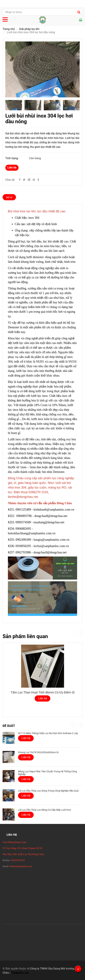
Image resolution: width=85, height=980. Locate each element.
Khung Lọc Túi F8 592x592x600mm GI (38, 752)
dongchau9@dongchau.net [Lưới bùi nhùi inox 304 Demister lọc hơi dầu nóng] (51, 552)
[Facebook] (20, 180)
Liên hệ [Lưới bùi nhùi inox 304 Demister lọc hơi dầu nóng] (12, 168)
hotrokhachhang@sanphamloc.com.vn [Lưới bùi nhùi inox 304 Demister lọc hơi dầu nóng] (32, 533)
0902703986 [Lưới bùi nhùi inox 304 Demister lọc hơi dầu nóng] (23, 552)
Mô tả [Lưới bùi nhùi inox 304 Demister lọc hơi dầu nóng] (9, 197)
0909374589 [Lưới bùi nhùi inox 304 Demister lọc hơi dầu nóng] (23, 522)
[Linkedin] (29, 180)
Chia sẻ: (10, 180)
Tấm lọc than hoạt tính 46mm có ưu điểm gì (43, 692)
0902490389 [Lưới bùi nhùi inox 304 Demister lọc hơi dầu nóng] (23, 540)
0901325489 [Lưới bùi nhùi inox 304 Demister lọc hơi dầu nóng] (23, 510)
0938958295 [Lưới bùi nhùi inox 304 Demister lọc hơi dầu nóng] (23, 546)
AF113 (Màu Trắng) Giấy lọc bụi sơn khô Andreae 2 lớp (48, 733)
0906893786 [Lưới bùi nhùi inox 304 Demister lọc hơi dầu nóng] (24, 516)
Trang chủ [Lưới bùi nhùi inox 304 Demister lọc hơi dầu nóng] (9, 29)
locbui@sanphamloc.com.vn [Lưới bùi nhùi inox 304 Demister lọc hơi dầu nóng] (52, 546)
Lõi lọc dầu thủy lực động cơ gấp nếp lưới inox (44, 810)
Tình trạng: (12, 158)
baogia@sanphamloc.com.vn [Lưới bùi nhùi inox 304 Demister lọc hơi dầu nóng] (52, 540)
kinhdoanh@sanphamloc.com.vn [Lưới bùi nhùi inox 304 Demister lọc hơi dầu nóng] (54, 510)
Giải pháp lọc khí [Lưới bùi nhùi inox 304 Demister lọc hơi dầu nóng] (29, 29)
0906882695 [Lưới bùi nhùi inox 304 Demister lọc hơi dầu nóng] (23, 529)
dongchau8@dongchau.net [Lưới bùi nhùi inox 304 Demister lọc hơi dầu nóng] (51, 516)
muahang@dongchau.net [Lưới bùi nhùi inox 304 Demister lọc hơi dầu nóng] (49, 522)
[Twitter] (24, 180)
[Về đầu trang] (78, 969)
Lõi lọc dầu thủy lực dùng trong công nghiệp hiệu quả (48, 791)
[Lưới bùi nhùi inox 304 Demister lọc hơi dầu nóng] (34, 180)
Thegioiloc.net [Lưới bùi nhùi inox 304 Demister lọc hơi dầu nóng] (20, 973)
